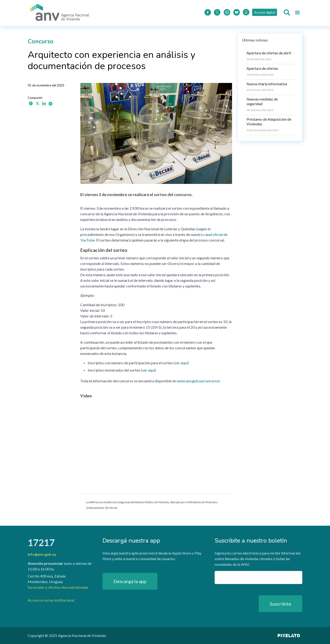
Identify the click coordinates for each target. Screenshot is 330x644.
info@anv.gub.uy (42, 554)
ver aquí (181, 363)
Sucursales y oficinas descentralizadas (58, 587)
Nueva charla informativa (267, 84)
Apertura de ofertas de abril (269, 53)
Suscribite (281, 604)
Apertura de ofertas (262, 68)
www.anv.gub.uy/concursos (199, 381)
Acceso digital (264, 12)
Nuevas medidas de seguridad (262, 101)
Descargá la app (130, 581)
